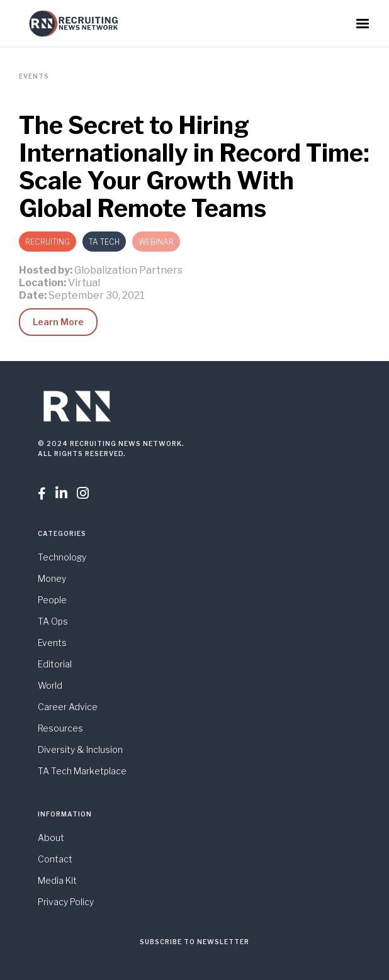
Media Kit (57, 880)
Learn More (58, 322)
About (51, 838)
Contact (55, 859)
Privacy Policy (66, 902)
